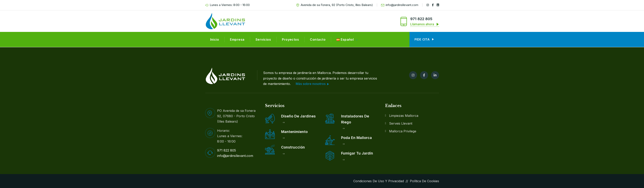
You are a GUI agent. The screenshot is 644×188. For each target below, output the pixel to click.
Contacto (318, 39)
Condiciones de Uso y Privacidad (379, 181)
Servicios (263, 39)
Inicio (215, 39)
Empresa (237, 39)
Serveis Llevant (401, 123)
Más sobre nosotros (312, 84)
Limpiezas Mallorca (404, 116)
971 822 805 (421, 19)
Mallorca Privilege (403, 131)
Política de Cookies (424, 181)
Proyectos (290, 39)
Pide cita (424, 39)
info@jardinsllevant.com (400, 5)
